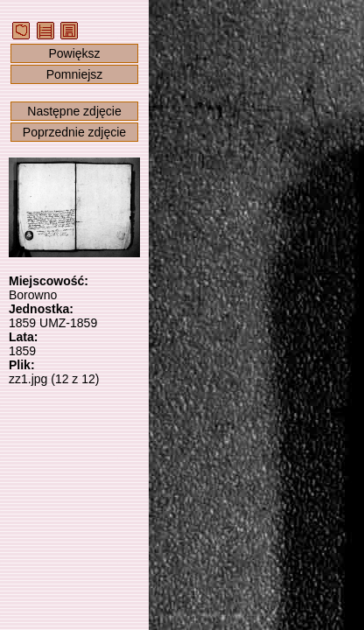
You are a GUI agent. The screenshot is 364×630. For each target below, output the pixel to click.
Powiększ (74, 53)
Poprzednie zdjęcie (74, 132)
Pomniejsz (75, 74)
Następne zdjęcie (74, 111)
